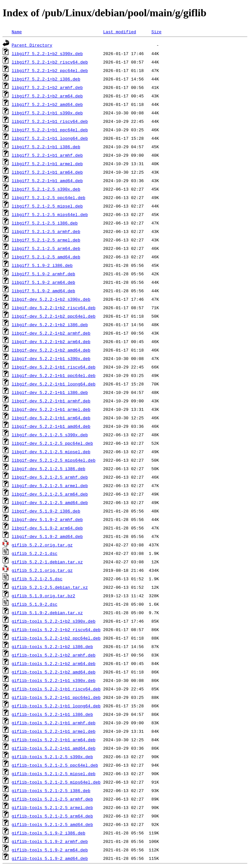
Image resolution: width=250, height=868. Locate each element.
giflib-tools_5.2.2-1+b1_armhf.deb (54, 723)
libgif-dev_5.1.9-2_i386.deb (46, 511)
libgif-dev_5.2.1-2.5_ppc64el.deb (52, 443)
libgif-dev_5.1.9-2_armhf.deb (47, 519)
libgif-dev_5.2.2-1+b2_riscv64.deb (54, 308)
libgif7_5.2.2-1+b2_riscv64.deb (50, 62)
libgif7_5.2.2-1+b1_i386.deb (46, 147)
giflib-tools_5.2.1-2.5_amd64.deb (52, 824)
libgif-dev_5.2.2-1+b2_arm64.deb (51, 341)
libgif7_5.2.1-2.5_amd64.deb (46, 257)
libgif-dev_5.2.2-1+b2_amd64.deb (51, 350)
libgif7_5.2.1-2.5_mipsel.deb (47, 206)
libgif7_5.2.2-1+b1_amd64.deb (47, 181)
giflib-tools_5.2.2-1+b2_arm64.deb (54, 663)
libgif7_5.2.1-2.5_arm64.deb (46, 248)
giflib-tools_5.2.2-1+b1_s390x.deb (54, 680)
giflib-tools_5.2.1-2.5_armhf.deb (52, 799)
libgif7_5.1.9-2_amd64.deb (43, 291)
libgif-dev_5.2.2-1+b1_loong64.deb (54, 384)
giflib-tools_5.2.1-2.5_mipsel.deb (54, 774)
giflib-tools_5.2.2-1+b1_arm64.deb (54, 740)
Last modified (120, 32)
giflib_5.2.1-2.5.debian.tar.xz (50, 587)
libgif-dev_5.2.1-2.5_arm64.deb (50, 494)
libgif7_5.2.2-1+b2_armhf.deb (47, 87)
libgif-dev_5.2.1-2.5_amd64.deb (50, 502)
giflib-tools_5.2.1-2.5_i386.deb (51, 790)
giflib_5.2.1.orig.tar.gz (42, 570)
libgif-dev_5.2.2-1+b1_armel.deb (51, 409)
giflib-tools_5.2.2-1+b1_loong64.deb (56, 706)
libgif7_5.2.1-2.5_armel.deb (46, 240)
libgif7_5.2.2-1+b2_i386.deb (46, 79)
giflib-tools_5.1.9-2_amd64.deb (50, 858)
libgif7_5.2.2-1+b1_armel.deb (47, 164)
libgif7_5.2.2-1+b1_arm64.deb (47, 172)
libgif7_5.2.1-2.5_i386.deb (45, 223)
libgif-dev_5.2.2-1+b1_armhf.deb (51, 401)
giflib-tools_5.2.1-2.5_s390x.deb (52, 757)
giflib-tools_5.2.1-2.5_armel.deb (52, 807)
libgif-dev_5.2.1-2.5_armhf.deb (50, 477)
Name (17, 32)
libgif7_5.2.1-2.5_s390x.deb (46, 189)
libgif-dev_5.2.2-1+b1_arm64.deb (51, 418)
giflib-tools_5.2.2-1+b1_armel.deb (54, 731)
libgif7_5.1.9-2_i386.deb (42, 265)
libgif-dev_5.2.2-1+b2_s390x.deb (51, 299)
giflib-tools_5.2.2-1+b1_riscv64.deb (56, 689)
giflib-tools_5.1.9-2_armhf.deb (50, 841)
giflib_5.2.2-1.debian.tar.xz (47, 562)
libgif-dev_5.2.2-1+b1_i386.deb (50, 392)
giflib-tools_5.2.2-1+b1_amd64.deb (54, 748)
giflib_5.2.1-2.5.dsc (37, 579)
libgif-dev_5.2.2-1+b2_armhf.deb (51, 333)
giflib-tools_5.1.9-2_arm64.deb (50, 850)
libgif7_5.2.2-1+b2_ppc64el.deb (50, 70)
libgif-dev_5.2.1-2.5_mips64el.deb (54, 460)
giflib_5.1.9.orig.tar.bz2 (43, 596)
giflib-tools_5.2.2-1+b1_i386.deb (52, 714)
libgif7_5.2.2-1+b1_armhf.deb (47, 155)
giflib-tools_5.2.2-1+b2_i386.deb (52, 646)
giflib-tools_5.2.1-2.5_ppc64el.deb (55, 765)
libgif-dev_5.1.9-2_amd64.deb (47, 536)
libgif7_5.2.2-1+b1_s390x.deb (47, 113)
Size (156, 32)
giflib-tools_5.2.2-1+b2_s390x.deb (54, 621)
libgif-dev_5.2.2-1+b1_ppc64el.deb (54, 375)
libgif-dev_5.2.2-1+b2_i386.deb (50, 325)
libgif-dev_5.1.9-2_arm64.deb (47, 528)
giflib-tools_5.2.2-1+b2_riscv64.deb (56, 629)
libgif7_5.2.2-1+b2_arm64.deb (47, 96)
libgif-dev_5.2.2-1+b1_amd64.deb (51, 426)
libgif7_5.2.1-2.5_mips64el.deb (50, 214)
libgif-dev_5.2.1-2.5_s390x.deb (50, 435)
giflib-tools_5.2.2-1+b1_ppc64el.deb (56, 697)
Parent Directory (32, 45)
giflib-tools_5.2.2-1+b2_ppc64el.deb (56, 638)
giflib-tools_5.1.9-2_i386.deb (49, 833)
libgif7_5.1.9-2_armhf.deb (43, 274)
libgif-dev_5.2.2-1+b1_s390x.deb (51, 358)
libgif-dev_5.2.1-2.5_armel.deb (50, 485)
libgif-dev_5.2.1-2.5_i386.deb (49, 469)
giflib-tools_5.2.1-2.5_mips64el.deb (56, 782)
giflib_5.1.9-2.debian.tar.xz (47, 613)
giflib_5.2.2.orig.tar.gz (42, 545)
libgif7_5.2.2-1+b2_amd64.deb (47, 104)
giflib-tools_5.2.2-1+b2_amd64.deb (54, 672)
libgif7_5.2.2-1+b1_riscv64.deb (50, 121)
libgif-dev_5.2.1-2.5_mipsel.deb (51, 452)
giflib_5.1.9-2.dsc (35, 604)
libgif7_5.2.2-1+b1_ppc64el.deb (50, 130)
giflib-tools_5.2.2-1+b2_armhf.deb (54, 655)
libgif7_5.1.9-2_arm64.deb (43, 282)
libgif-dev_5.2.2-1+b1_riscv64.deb (54, 367)
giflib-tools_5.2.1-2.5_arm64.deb (52, 816)
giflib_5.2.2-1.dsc (35, 553)
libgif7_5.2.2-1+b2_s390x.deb (47, 53)
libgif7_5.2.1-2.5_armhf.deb (46, 231)
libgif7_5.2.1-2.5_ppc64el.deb (49, 197)
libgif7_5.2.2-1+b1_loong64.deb (50, 138)
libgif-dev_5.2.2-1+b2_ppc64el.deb (54, 316)
